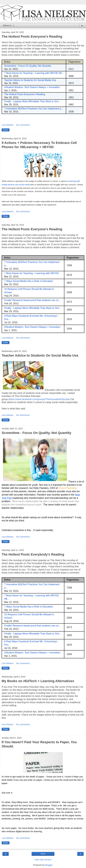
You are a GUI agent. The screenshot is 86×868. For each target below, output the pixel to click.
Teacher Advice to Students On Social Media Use (40, 355)
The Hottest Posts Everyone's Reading (32, 36)
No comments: (23, 125)
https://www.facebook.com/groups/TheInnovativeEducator (40, 399)
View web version (43, 860)
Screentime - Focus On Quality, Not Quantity (36, 433)
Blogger (49, 865)
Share (6, 130)
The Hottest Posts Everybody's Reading (33, 554)
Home (43, 854)
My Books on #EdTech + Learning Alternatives (38, 681)
